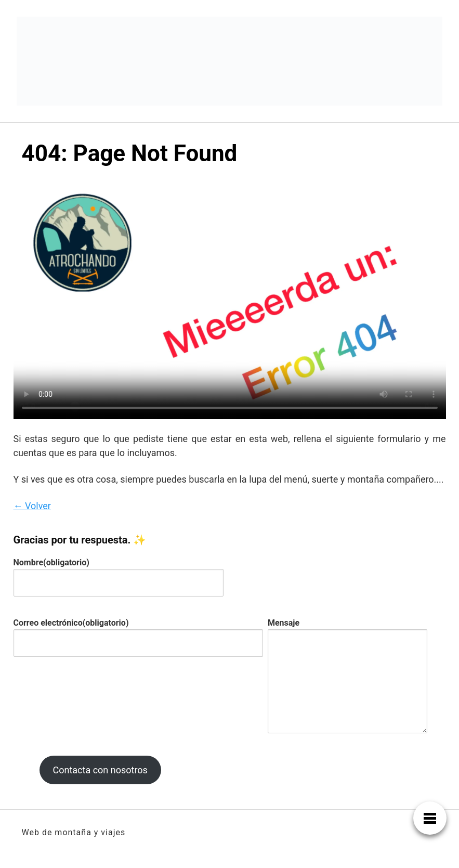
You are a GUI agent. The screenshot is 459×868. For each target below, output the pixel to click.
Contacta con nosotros (100, 770)
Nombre (51, 562)
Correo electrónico (71, 623)
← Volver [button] (32, 506)
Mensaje (284, 623)
